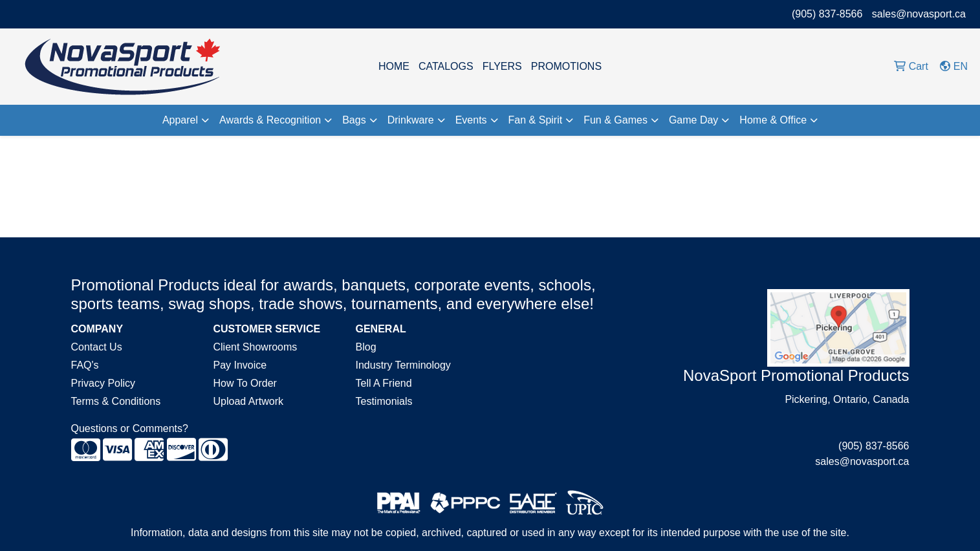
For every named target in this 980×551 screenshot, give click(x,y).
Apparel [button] (180, 120)
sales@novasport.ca (919, 14)
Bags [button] (354, 120)
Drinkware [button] (411, 120)
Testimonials (384, 401)
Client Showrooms (256, 347)
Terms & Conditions (116, 401)
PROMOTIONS (566, 66)
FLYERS (502, 66)
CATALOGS (446, 66)
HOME (394, 66)
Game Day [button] (693, 120)
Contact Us (97, 347)
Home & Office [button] (773, 120)
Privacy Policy (103, 383)
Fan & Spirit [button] (536, 120)
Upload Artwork (249, 401)
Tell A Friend (384, 383)
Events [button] (471, 120)
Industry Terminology (403, 365)
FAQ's (85, 365)
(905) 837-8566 (827, 14)
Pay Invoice (240, 365)
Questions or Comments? (130, 428)
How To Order (245, 383)
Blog (366, 347)
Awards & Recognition (270, 120)
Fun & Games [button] (615, 120)
